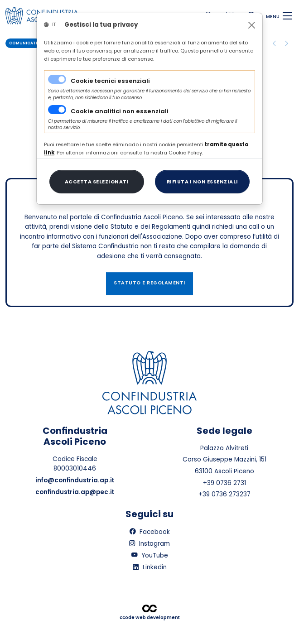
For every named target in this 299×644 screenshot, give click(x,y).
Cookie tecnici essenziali (110, 81)
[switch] (57, 110)
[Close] (252, 25)
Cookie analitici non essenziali (120, 111)
